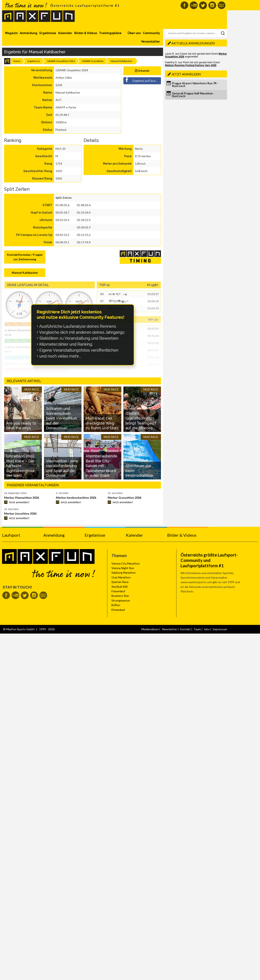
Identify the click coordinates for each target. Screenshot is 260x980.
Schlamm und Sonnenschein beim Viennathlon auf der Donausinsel (61, 418)
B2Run (116, 605)
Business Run (120, 596)
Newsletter (170, 629)
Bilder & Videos (86, 33)
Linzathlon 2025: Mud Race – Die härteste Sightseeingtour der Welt (21, 466)
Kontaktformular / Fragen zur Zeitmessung (25, 257)
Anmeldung (29, 33)
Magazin (11, 33)
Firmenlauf (118, 610)
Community (151, 33)
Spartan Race (120, 582)
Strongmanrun (121, 600)
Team (197, 629)
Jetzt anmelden (186, 74)
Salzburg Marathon (123, 573)
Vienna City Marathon (126, 563)
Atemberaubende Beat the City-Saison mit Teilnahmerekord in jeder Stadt (102, 466)
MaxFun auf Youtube (194, 5)
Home (17, 61)
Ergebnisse (48, 33)
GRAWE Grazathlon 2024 (61, 61)
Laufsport (11, 535)
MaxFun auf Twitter (203, 5)
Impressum (220, 629)
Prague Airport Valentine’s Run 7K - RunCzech (195, 85)
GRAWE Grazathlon (93, 61)
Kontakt (185, 629)
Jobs (207, 629)
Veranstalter (151, 42)
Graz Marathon (121, 577)
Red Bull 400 (119, 587)
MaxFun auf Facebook (184, 5)
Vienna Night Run (123, 568)
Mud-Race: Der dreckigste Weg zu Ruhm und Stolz (102, 423)
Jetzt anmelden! (19, 502)
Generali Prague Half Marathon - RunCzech (193, 95)
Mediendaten (150, 629)
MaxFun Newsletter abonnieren (222, 5)
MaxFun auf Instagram (212, 5)
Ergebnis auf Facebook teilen (142, 80)
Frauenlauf (118, 591)
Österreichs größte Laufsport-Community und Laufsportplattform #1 (209, 560)
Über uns (134, 33)
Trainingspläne (110, 33)
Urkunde (142, 71)
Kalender (65, 33)
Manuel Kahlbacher (25, 273)
